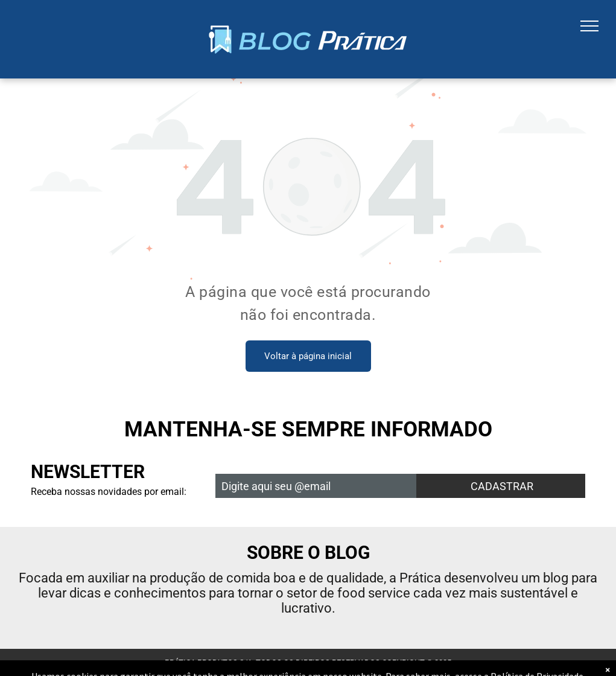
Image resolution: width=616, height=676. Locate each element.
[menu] (589, 26)
